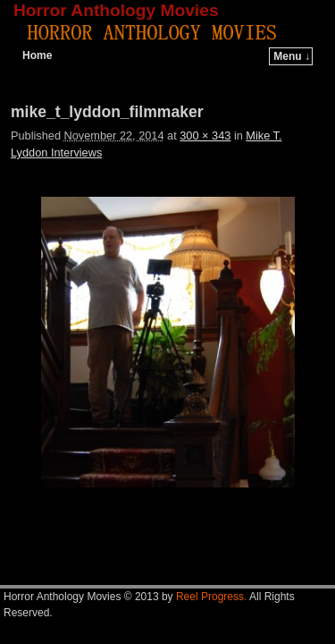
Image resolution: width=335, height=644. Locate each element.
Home (37, 55)
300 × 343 (205, 136)
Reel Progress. (211, 597)
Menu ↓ (292, 56)
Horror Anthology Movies (116, 10)
